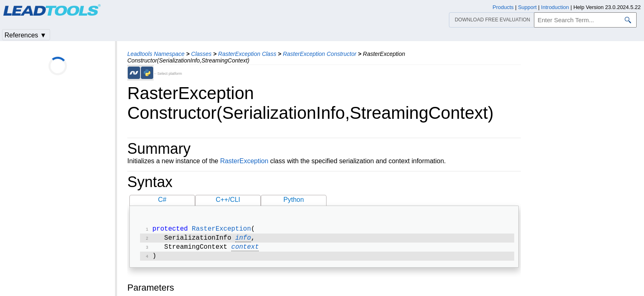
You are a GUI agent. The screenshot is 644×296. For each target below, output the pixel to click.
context (245, 250)
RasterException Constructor (320, 54)
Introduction (555, 7)
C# (162, 200)
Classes (201, 54)
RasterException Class (247, 54)
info (243, 240)
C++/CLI (228, 200)
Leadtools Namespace (156, 54)
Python (294, 200)
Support (527, 7)
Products (503, 7)
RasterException (244, 161)
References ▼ (25, 35)
